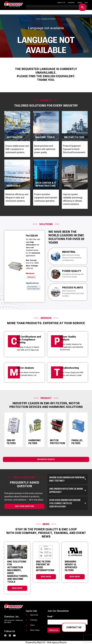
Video (32, 625)
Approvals (34, 615)
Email (51, 617)
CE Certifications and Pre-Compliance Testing (29, 340)
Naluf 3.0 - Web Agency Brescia (52, 642)
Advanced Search (46, 459)
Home (38, 19)
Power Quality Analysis (68, 338)
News (80, 3)
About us (61, 3)
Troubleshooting (69, 368)
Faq (86, 3)
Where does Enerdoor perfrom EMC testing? (68, 479)
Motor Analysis (25, 368)
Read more (17, 588)
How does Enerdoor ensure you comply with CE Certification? (68, 503)
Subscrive (54, 630)
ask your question (24, 506)
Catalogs (34, 620)
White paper (35, 630)
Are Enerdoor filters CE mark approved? (68, 490)
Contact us (74, 627)
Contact (71, 3)
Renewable (31, 277)
